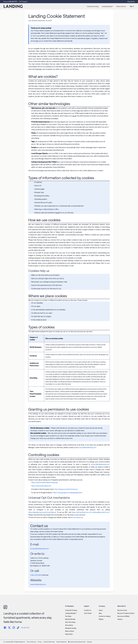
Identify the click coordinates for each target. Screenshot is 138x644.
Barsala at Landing (71, 628)
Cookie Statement (61, 642)
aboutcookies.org (77, 517)
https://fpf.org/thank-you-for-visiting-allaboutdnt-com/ (91, 512)
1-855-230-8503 (36, 575)
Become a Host (122, 610)
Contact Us (88, 610)
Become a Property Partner (126, 613)
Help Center (131, 2)
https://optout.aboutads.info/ (41, 486)
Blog (100, 613)
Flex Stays (68, 616)
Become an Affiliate (123, 616)
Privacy (40, 642)
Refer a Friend (69, 631)
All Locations (69, 625)
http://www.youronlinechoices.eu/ (66, 489)
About (101, 610)
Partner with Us (121, 6)
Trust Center (88, 613)
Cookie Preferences (49, 642)
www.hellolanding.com (38, 584)
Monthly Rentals (70, 619)
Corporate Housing (93, 6)
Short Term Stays (70, 622)
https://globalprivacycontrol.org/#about (42, 512)
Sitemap (89, 642)
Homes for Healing (105, 616)
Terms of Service (31, 642)
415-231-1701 (13, 2)
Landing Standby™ (107, 6)
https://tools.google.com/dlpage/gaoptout (68, 493)
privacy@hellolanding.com (87, 447)
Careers (120, 619)
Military (101, 619)
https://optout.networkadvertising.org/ (45, 482)
